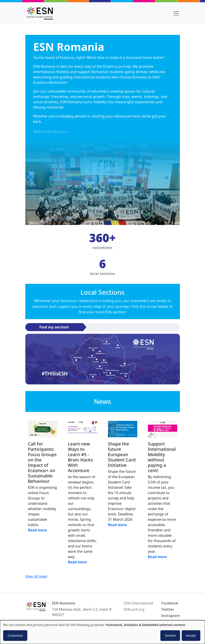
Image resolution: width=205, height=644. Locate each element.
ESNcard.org (134, 609)
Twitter (168, 609)
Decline (170, 635)
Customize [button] (15, 635)
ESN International (138, 603)
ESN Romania (64, 603)
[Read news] (43, 429)
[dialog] (102, 632)
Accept (191, 635)
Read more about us (50, 131)
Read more (38, 530)
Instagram (170, 616)
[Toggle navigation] (176, 13)
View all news (36, 576)
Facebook (170, 603)
